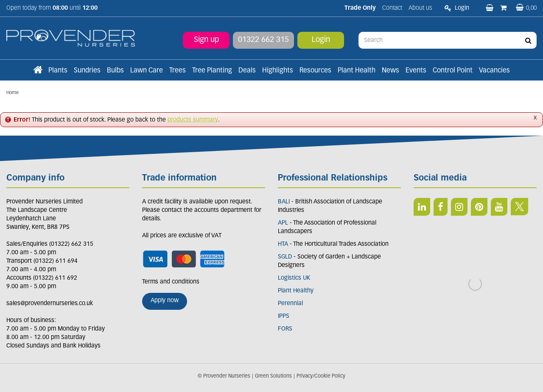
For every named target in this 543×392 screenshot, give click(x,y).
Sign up (206, 40)
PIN (479, 207)
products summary (193, 120)
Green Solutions (273, 376)
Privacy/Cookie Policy (321, 376)
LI (422, 207)
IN (459, 207)
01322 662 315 (263, 40)
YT (499, 207)
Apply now (165, 301)
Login (321, 40)
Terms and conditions (171, 282)
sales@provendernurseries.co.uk (50, 304)
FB (441, 207)
